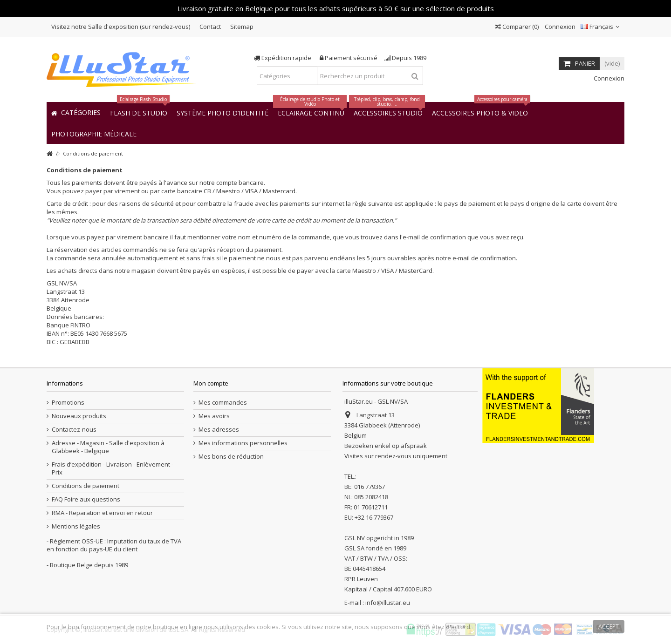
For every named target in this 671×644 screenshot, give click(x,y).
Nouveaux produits (79, 416)
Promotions (68, 403)
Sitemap (242, 27)
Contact (210, 27)
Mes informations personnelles (243, 443)
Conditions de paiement (86, 486)
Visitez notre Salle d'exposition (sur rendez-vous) (121, 27)
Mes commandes (223, 403)
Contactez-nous (74, 430)
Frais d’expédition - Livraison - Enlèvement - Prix (113, 468)
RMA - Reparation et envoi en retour (102, 513)
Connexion (559, 27)
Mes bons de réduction (231, 457)
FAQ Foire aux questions (86, 499)
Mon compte (211, 383)
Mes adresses (219, 430)
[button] (94, 133)
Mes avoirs (214, 416)
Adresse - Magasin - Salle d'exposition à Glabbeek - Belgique (108, 447)
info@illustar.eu (388, 603)
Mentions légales (76, 526)
